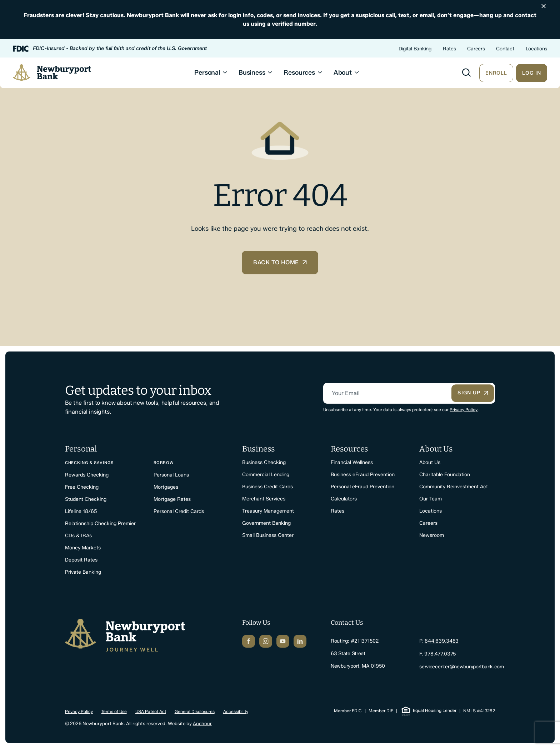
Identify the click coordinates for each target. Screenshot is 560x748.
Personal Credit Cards (179, 512)
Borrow (164, 463)
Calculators (344, 499)
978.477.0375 (440, 654)
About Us (430, 463)
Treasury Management (268, 511)
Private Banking (83, 572)
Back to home (280, 263)
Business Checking (264, 463)
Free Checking (82, 487)
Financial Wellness (352, 463)
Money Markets (83, 548)
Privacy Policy (464, 410)
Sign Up (473, 393)
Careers (476, 49)
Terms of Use (114, 711)
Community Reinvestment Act (454, 487)
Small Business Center (268, 536)
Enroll (496, 73)
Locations (536, 49)
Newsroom (432, 536)
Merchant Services (264, 499)
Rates (449, 49)
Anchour (202, 723)
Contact (505, 49)
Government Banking (266, 523)
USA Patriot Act (151, 711)
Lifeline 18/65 (81, 512)
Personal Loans (171, 475)
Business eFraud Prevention (363, 475)
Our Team (431, 499)
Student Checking (86, 500)
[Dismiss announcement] (544, 6)
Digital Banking (415, 49)
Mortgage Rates (172, 500)
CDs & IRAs (78, 536)
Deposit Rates (81, 560)
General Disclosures (195, 711)
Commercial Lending (266, 475)
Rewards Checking (87, 475)
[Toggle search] (466, 73)
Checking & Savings (89, 463)
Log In (532, 73)
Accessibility (236, 711)
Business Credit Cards (267, 487)
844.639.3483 (442, 641)
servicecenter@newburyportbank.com (462, 666)
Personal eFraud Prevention (362, 487)
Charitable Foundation (445, 475)
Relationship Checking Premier (100, 524)
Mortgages (166, 487)
